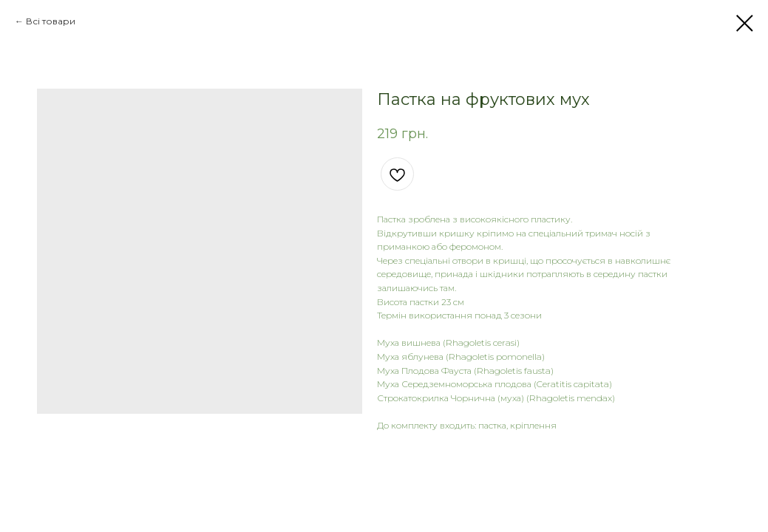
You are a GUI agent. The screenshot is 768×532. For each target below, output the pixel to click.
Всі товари (51, 21)
